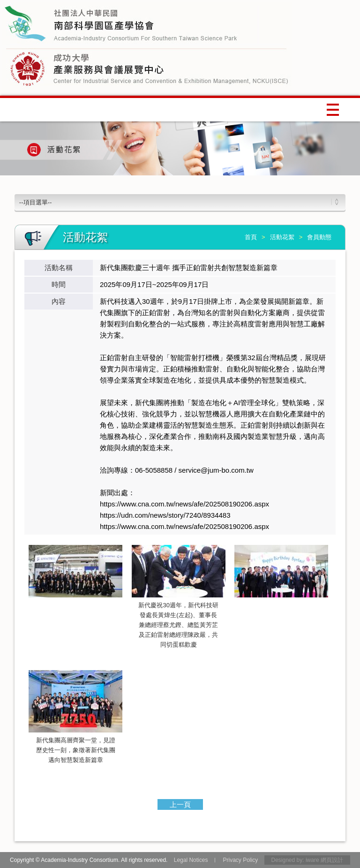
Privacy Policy (240, 860)
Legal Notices (191, 860)
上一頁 (180, 804)
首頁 (251, 237)
